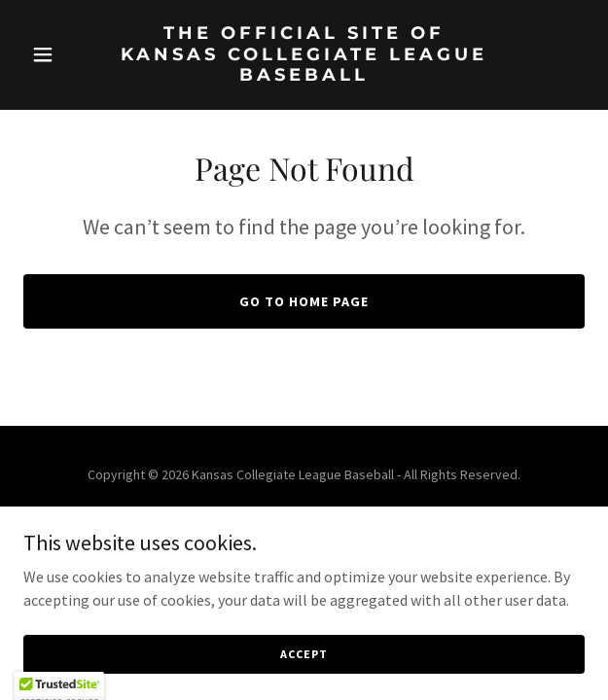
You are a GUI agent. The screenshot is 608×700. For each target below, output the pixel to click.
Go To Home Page (304, 301)
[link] (304, 75)
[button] (66, 54)
